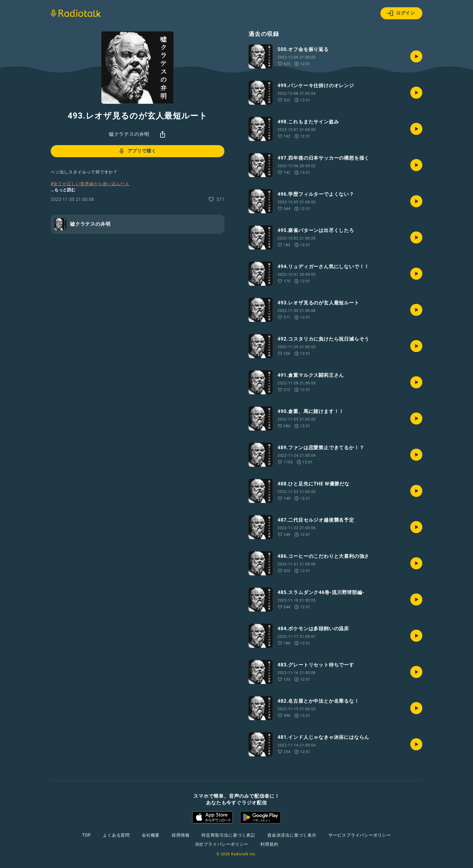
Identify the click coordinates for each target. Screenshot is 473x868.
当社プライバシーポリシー (222, 844)
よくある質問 (116, 835)
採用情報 (181, 835)
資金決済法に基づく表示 (292, 835)
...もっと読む (63, 190)
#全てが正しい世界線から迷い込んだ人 (90, 184)
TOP (86, 835)
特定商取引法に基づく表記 (228, 835)
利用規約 (269, 844)
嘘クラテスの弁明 (129, 134)
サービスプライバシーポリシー (360, 835)
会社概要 (151, 835)
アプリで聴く (137, 151)
